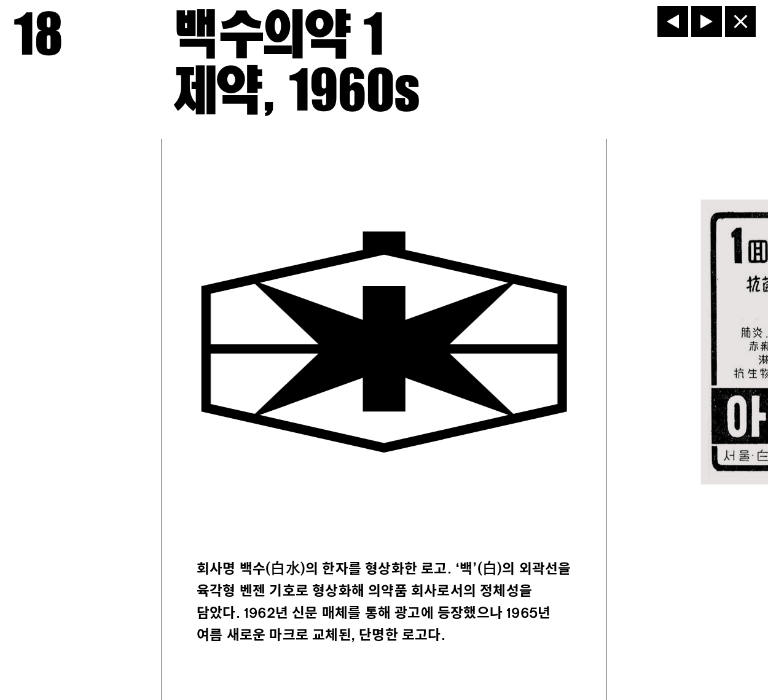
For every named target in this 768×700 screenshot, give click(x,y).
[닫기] (740, 21)
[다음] (707, 21)
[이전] (673, 21)
